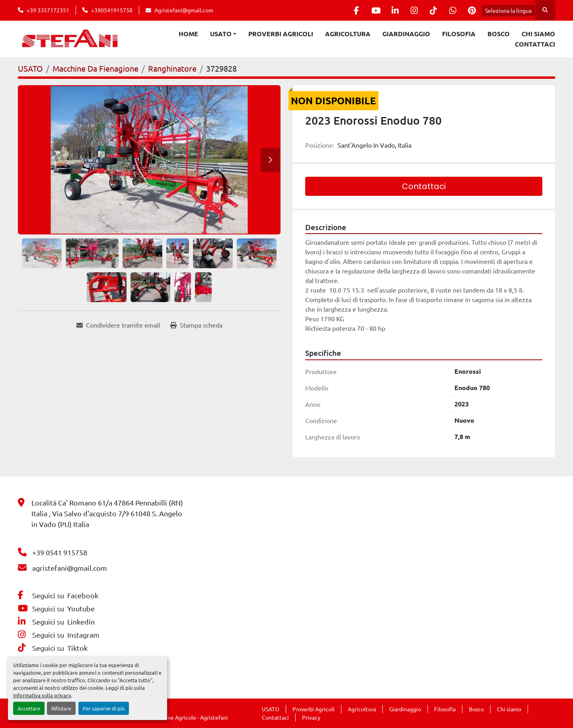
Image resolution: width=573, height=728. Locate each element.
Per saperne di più (104, 708)
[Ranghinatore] (172, 68)
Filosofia (459, 34)
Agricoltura (348, 34)
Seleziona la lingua (508, 10)
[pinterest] (472, 10)
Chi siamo (538, 34)
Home (188, 34)
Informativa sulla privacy (42, 695)
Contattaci (535, 44)
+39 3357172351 (48, 10)
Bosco (499, 34)
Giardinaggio (406, 34)
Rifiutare (61, 708)
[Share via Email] (118, 325)
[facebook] (350, 10)
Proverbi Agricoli (281, 34)
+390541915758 (112, 10)
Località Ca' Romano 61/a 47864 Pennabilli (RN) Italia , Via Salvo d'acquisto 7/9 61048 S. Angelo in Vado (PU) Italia (107, 513)
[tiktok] (431, 10)
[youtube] (370, 10)
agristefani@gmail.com (70, 568)
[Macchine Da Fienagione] (95, 68)
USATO (221, 34)
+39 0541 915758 (60, 552)
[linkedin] (390, 10)
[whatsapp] (451, 10)
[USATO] (30, 68)
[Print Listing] (196, 325)
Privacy (311, 717)
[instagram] (411, 10)
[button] (223, 34)
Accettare (29, 708)
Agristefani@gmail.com (184, 10)
